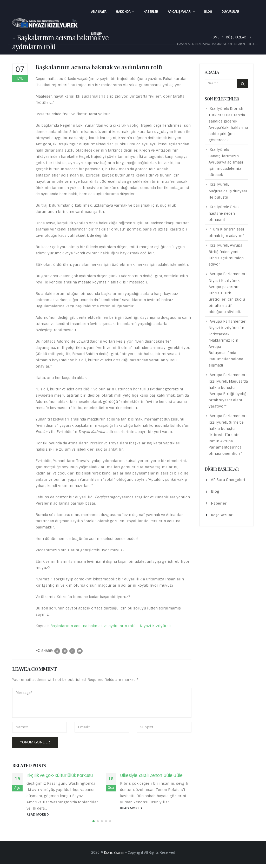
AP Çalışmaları (180, 12)
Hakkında (123, 12)
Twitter (65, 651)
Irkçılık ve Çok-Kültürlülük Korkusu (60, 775)
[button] (94, 825)
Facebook (57, 651)
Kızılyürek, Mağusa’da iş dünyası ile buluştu (228, 191)
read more (38, 814)
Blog (208, 12)
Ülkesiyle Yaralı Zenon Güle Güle (151, 775)
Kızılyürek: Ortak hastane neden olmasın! (224, 213)
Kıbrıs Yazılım (114, 856)
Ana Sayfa (99, 12)
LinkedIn (72, 651)
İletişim (97, 34)
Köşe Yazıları (222, 515)
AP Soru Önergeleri (228, 480)
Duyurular (230, 12)
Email (80, 651)
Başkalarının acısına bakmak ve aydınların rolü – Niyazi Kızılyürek (111, 626)
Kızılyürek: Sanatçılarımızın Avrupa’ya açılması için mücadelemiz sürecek (226, 162)
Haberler (151, 12)
